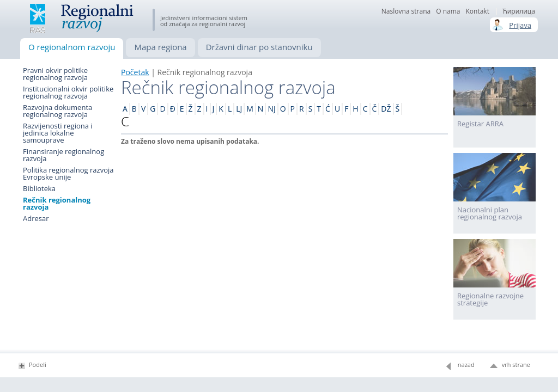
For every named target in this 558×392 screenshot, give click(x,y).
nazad (466, 365)
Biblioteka (39, 189)
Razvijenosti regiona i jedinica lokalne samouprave (58, 133)
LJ (239, 109)
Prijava (520, 25)
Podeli (38, 365)
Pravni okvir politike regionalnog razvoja (55, 74)
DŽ (386, 109)
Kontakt (477, 11)
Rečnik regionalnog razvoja (57, 204)
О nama (448, 11)
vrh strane (516, 365)
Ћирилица (519, 11)
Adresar (36, 219)
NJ (271, 109)
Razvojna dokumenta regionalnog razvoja (57, 111)
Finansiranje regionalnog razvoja (63, 155)
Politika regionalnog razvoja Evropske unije (68, 174)
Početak (135, 72)
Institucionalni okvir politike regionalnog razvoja (68, 93)
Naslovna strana (406, 11)
